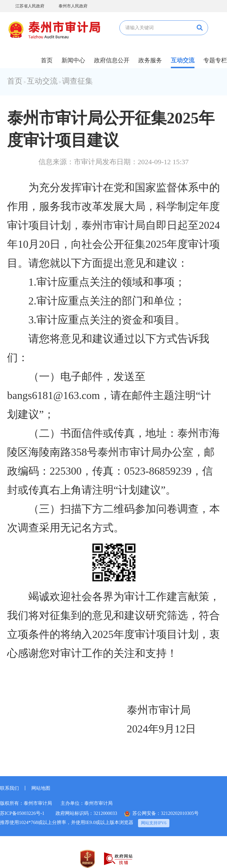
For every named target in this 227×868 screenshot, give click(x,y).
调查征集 (77, 81)
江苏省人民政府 (26, 6)
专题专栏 (215, 60)
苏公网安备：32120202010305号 (162, 814)
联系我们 (9, 788)
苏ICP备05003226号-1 (22, 813)
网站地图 (41, 788)
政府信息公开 (112, 60)
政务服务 (150, 60)
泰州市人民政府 (69, 6)
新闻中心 (73, 60)
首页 (47, 60)
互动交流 (183, 60)
